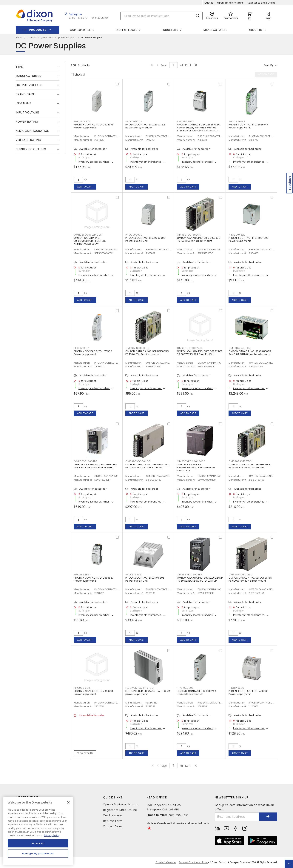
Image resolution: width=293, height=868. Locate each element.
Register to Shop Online (261, 3)
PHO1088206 (185, 688)
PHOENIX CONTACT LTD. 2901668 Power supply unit (93, 693)
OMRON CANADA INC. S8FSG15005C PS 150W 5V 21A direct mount (199, 239)
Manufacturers (215, 30)
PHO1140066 (236, 688)
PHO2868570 (186, 121)
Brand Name (25, 94)
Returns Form (113, 821)
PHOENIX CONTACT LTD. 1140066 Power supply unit (248, 693)
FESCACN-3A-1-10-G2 (139, 688)
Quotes (209, 3)
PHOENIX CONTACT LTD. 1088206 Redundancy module (196, 693)
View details (85, 753)
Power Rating (27, 122)
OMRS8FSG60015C (241, 575)
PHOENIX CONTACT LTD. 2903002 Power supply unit (145, 239)
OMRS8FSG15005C (189, 235)
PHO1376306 (133, 575)
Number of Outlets (31, 149)
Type (19, 67)
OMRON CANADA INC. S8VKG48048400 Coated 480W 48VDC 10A (196, 467)
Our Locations (113, 815)
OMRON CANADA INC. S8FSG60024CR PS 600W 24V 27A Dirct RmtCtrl (200, 353)
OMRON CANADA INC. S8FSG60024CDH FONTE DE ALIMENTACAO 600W (90, 241)
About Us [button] (256, 30)
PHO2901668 (82, 688)
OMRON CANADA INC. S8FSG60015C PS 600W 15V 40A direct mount (250, 579)
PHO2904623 (237, 235)
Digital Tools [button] (127, 30)
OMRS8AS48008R (240, 348)
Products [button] (38, 30)
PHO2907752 (134, 121)
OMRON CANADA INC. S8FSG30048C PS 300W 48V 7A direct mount (147, 466)
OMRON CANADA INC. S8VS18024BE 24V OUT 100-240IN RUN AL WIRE (95, 466)
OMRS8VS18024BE (85, 461)
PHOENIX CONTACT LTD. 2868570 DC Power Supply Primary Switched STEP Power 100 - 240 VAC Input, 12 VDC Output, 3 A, (199, 129)
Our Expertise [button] (80, 30)
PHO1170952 (81, 348)
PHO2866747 (237, 121)
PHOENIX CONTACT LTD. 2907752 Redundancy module (145, 126)
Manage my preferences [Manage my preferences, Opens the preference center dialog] (38, 853)
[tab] (38, 67)
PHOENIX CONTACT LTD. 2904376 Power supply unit (94, 126)
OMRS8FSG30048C (138, 461)
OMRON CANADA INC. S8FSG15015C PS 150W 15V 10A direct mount (250, 466)
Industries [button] (170, 30)
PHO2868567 (82, 575)
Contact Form (112, 826)
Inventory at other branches (94, 162)
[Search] (161, 16)
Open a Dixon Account (230, 3)
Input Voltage (27, 112)
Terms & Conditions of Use (193, 862)
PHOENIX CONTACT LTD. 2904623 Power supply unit (248, 239)
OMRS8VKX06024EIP (190, 575)
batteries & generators (40, 37)
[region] (38, 831)
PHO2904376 (82, 121)
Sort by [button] (269, 65)
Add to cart (85, 187)
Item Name (23, 103)
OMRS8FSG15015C (240, 461)
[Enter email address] (237, 817)
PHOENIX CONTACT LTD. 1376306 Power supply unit (145, 579)
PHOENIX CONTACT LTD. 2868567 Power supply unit (94, 579)
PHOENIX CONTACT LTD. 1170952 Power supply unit (93, 353)
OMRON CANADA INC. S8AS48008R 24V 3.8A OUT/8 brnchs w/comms (250, 353)
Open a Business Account (121, 804)
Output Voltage (29, 85)
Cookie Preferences (166, 862)
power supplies (67, 37)
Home (19, 37)
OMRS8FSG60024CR (190, 348)
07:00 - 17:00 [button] (76, 18)
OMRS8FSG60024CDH (88, 235)
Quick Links (113, 797)
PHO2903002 (134, 235)
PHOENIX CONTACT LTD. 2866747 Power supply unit (248, 126)
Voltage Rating (28, 140)
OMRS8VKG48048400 (191, 461)
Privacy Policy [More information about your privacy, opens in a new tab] (52, 835)
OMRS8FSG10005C (137, 348)
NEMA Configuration (33, 131)
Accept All (38, 843)
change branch (100, 18)
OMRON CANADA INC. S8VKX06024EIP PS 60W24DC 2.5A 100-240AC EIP (200, 579)
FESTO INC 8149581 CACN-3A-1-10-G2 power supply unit (148, 693)
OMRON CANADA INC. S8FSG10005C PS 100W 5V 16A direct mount (147, 353)
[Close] (68, 802)
